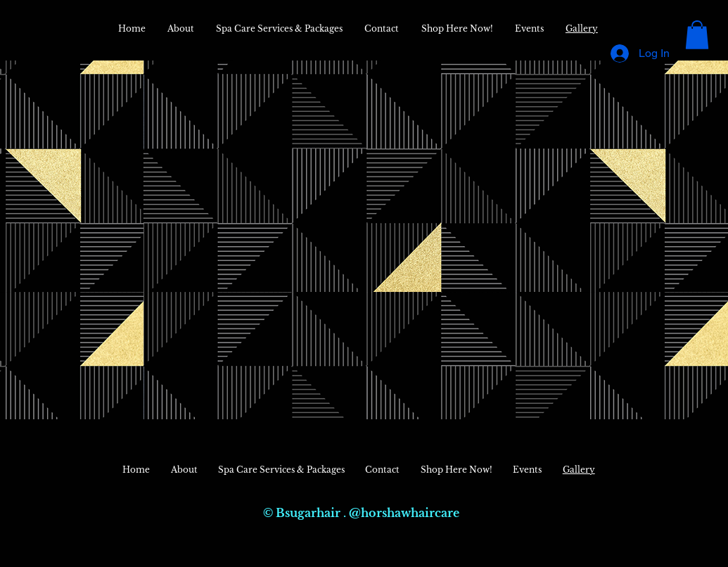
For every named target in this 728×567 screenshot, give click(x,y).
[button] (697, 35)
